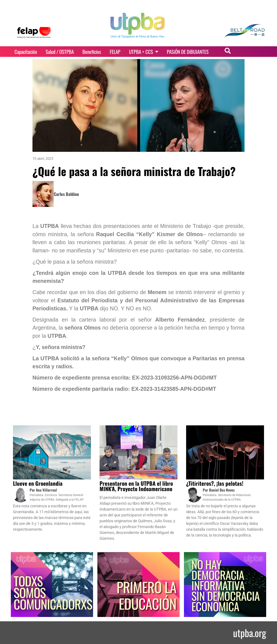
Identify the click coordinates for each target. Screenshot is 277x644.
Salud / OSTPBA (60, 52)
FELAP (115, 52)
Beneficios (92, 52)
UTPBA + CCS (144, 52)
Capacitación (26, 52)
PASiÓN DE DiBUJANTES (188, 52)
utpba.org (250, 633)
